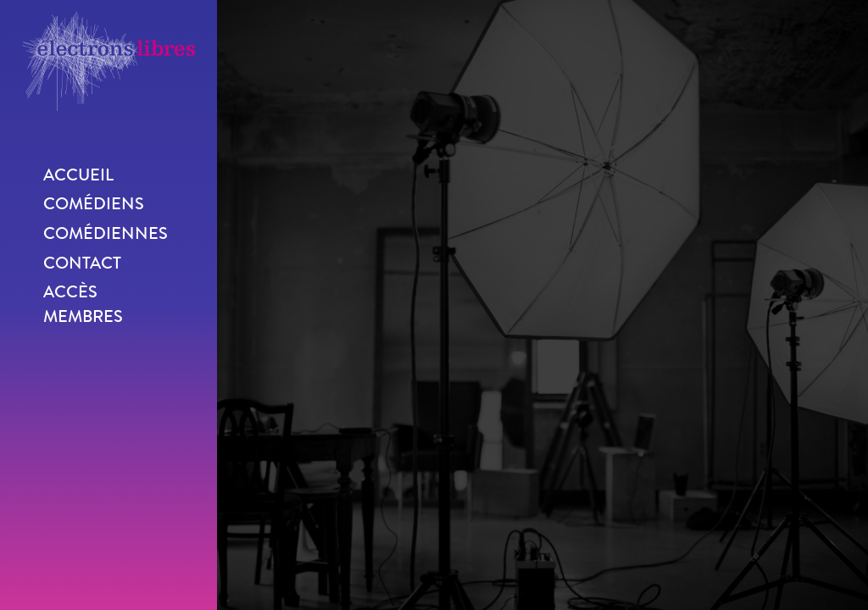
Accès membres (83, 304)
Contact (82, 263)
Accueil (78, 175)
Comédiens (94, 204)
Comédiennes (106, 233)
